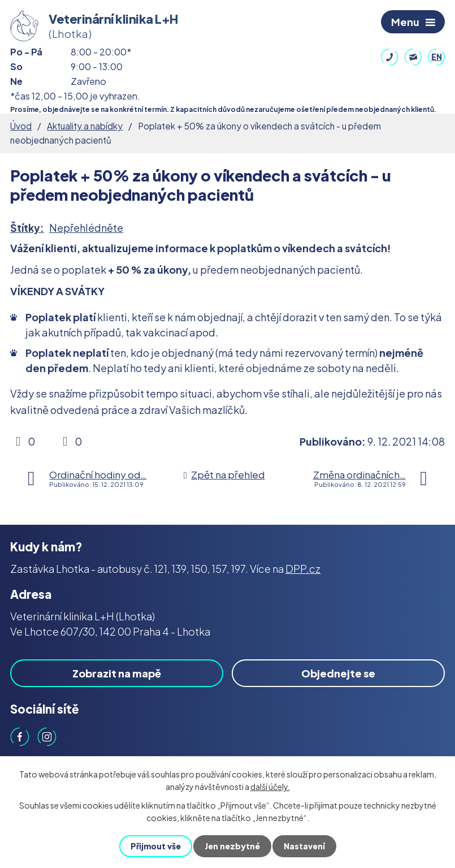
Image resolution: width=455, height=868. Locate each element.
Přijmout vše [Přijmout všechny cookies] (156, 846)
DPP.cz (303, 569)
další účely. (270, 787)
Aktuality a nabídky (85, 126)
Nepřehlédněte (86, 228)
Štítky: (27, 228)
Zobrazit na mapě (117, 673)
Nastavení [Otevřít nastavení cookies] (304, 846)
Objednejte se (338, 673)
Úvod (21, 126)
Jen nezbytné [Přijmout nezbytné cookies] (232, 846)
